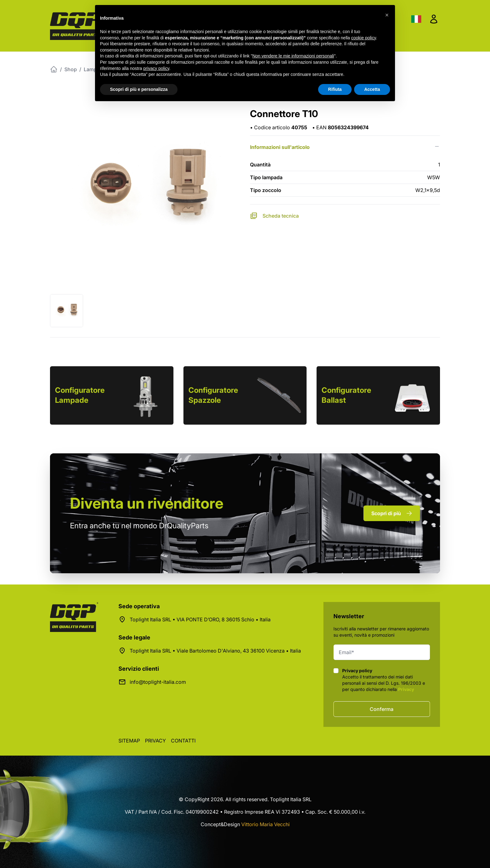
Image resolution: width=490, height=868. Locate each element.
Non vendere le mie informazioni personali (293, 56)
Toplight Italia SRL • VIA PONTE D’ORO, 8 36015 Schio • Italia (200, 619)
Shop (71, 69)
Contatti (183, 741)
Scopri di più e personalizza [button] (139, 89)
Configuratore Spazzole (213, 395)
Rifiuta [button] (335, 89)
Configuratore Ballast (346, 395)
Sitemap (129, 741)
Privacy (406, 689)
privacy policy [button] (156, 68)
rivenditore (147, 503)
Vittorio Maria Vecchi (265, 824)
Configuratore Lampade (80, 395)
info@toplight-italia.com (158, 682)
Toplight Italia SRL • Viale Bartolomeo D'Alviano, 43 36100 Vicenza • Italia (215, 651)
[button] (387, 15)
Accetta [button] (372, 89)
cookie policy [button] (364, 38)
